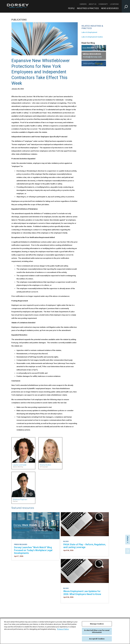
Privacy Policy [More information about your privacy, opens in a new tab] (63, 629)
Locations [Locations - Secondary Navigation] (114, 4)
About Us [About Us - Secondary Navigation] (92, 4)
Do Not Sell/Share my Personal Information (97, 631)
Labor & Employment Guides (92, 37)
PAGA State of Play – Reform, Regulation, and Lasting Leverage (85, 546)
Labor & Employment (89, 32)
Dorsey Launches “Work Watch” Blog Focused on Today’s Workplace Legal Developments (33, 550)
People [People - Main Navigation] (71, 8)
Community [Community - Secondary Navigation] (103, 4)
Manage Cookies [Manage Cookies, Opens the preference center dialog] (97, 624)
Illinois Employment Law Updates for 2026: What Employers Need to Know (82, 593)
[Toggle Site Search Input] (126, 6)
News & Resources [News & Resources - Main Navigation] (110, 8)
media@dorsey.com (92, 57)
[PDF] (128, 551)
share (128, 539)
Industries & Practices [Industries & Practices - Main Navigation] (88, 8)
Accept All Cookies (97, 639)
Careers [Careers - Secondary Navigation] (83, 4)
